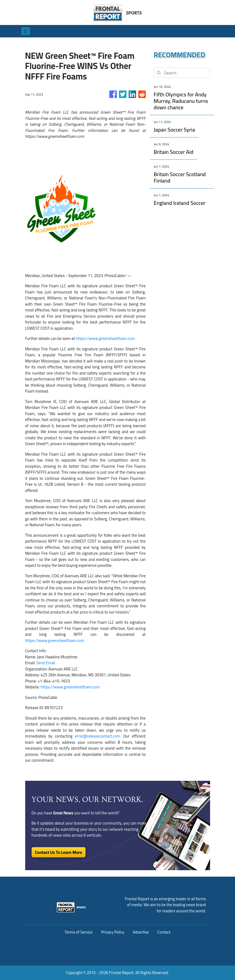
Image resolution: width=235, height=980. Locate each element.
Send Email (46, 663)
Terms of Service (79, 932)
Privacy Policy (113, 932)
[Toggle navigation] (26, 31)
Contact (164, 932)
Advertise (141, 932)
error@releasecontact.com (97, 736)
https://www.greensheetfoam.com (105, 338)
